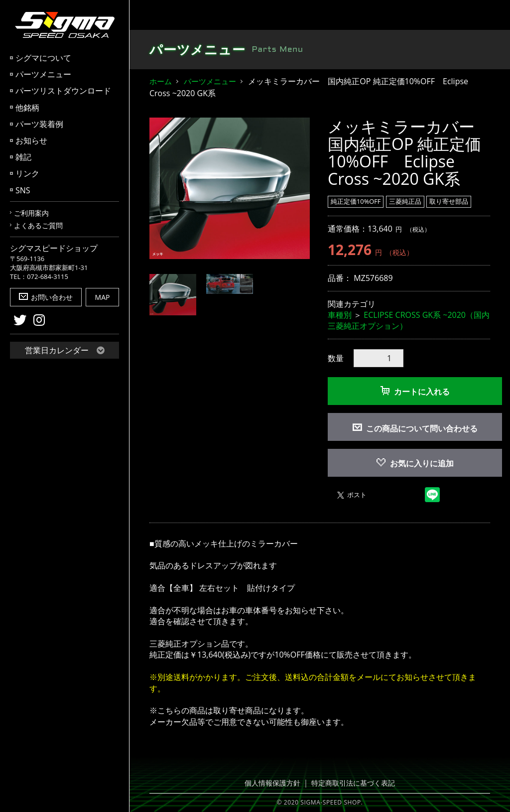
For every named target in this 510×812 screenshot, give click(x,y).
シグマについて (43, 58)
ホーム (161, 81)
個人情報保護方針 (275, 783)
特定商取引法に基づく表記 (351, 783)
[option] (230, 188)
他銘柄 (27, 108)
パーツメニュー (43, 74)
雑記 (23, 157)
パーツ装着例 (39, 124)
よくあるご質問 (38, 225)
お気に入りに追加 (415, 463)
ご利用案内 (31, 213)
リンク (27, 173)
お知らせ (31, 140)
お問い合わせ (46, 297)
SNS (23, 190)
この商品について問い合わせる (422, 428)
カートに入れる (415, 392)
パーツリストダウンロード (63, 91)
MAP (103, 297)
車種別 (340, 315)
